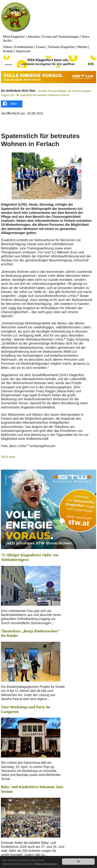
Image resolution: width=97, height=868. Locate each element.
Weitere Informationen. (46, 864)
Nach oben (8, 457)
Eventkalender (24, 47)
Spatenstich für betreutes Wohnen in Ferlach (45, 95)
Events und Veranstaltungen (61, 37)
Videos (7, 47)
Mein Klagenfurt (14, 37)
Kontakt (8, 51)
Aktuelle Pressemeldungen (52, 91)
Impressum (23, 51)
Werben (82, 47)
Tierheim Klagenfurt (61, 47)
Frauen (41, 47)
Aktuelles (34, 37)
